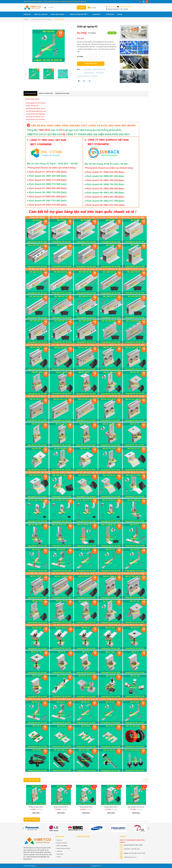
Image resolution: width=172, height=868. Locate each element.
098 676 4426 (112, 7)
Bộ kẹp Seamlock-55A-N (61, 807)
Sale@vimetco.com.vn (126, 7)
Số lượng (80, 57)
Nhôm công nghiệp (59, 14)
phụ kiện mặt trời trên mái (84, 76)
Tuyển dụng (110, 14)
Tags (78, 69)
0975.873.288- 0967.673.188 (137, 853)
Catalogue (98, 14)
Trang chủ (27, 14)
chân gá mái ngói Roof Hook (99, 69)
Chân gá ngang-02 (100, 73)
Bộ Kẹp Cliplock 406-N (111, 807)
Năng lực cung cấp (41, 14)
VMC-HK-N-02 (95, 76)
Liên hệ (120, 14)
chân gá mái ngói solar (89, 73)
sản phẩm (92, 8)
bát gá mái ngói (88, 69)
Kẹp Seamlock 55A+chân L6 (136, 807)
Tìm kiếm (81, 8)
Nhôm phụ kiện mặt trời (80, 14)
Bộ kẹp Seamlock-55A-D (36, 807)
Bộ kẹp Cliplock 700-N (86, 807)
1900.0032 (127, 849)
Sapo (100, 866)
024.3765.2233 (135, 849)
